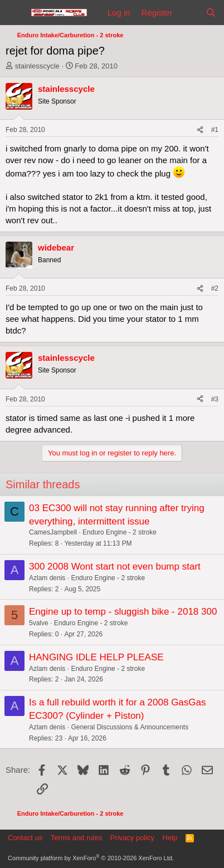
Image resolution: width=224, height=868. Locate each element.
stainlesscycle (37, 66)
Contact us (25, 838)
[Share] (200, 130)
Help (170, 838)
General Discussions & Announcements (130, 727)
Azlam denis (47, 578)
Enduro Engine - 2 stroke (120, 532)
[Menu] (15, 13)
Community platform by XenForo (91, 858)
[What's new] (189, 13)
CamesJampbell (53, 532)
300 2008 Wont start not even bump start (115, 567)
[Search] (211, 13)
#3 (215, 399)
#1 (215, 130)
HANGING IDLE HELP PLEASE (96, 657)
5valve (39, 623)
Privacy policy (132, 838)
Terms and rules (76, 838)
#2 (215, 288)
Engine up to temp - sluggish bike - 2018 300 (123, 612)
